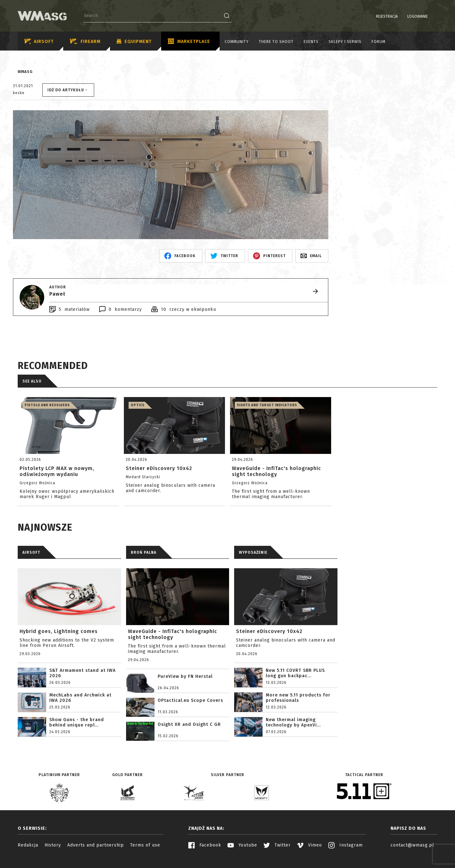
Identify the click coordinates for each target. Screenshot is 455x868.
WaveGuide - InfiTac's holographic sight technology (173, 634)
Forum (379, 42)
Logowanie (401, 16)
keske (19, 93)
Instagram (346, 845)
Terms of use (145, 845)
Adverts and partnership (96, 845)
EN (433, 16)
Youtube (242, 845)
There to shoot (276, 42)
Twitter (277, 845)
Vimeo (309, 845)
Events (311, 42)
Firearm (85, 42)
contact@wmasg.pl (412, 845)
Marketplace (189, 42)
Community (237, 42)
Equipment (134, 42)
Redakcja (28, 845)
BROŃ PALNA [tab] (144, 552)
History (53, 845)
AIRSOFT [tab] (31, 552)
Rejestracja (371, 16)
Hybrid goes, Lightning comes (59, 631)
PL (425, 16)
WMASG (25, 72)
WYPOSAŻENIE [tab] (253, 552)
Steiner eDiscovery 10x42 (269, 631)
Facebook (205, 845)
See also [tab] (32, 381)
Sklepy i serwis (345, 42)
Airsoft (39, 42)
